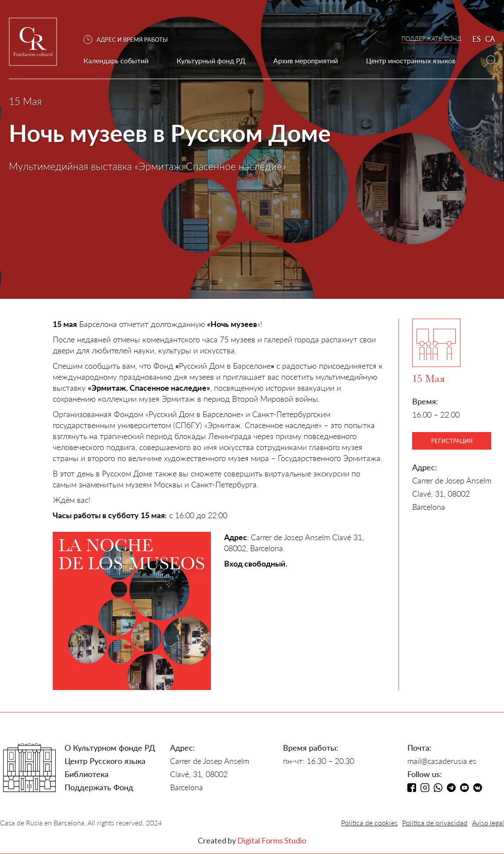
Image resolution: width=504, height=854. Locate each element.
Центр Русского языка (105, 761)
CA (490, 39)
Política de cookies (369, 823)
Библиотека (87, 774)
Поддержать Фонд (99, 787)
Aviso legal (488, 823)
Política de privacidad (435, 823)
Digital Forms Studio (272, 840)
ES (477, 39)
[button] (130, 40)
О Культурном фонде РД (110, 748)
